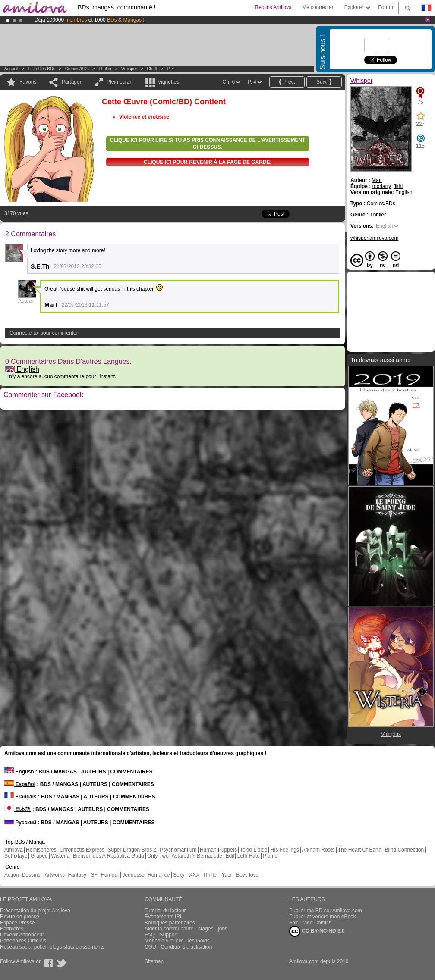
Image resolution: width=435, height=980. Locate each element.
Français (20, 797)
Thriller (106, 69)
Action (11, 875)
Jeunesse (133, 875)
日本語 (17, 809)
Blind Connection (404, 850)
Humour (110, 875)
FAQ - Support (161, 935)
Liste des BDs (42, 69)
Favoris (28, 82)
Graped (39, 856)
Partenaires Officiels (23, 941)
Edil (230, 856)
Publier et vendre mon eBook (323, 917)
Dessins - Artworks (43, 875)
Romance (159, 875)
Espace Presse (17, 923)
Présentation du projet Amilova (35, 911)
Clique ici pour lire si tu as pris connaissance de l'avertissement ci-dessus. (208, 144)
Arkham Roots (318, 850)
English (22, 369)
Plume (270, 856)
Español (20, 784)
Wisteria (60, 856)
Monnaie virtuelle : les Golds (177, 941)
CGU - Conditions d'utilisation (178, 947)
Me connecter (318, 7)
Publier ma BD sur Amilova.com (326, 911)
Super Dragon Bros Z (132, 850)
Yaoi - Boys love (240, 875)
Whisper (129, 69)
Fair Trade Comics (310, 923)
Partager (72, 82)
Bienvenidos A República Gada (109, 856)
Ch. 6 (152, 69)
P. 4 (171, 69)
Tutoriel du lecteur (165, 911)
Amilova (14, 850)
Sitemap (154, 961)
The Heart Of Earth (360, 850)
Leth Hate (249, 856)
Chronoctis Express (82, 850)
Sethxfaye (16, 856)
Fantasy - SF (83, 875)
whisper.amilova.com (374, 238)
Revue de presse (20, 917)
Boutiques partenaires (170, 923)
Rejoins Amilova (273, 7)
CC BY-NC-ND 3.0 (317, 931)
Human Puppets (218, 850)
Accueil (11, 69)
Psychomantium (178, 850)
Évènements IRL (164, 917)
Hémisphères (41, 850)
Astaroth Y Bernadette (197, 856)
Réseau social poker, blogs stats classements (52, 947)
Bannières (12, 929)
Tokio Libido (254, 850)
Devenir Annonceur (22, 935)
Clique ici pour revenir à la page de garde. (208, 162)
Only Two (158, 856)
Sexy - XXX (186, 875)
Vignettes (168, 82)
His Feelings (285, 850)
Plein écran (120, 82)
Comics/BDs (77, 69)
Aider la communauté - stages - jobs (186, 929)
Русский (20, 823)
